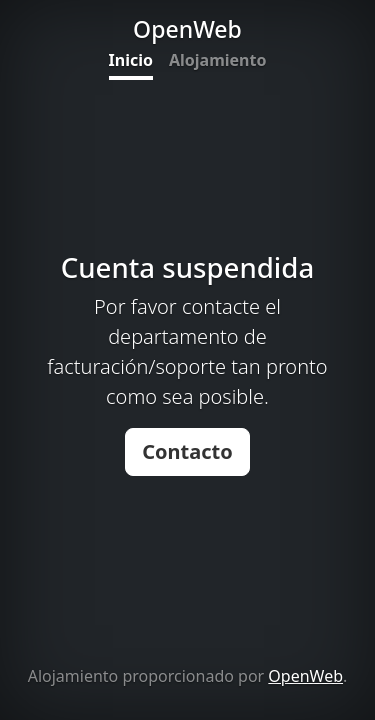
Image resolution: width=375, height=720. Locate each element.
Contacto (187, 451)
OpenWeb (305, 676)
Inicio (131, 60)
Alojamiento (217, 60)
